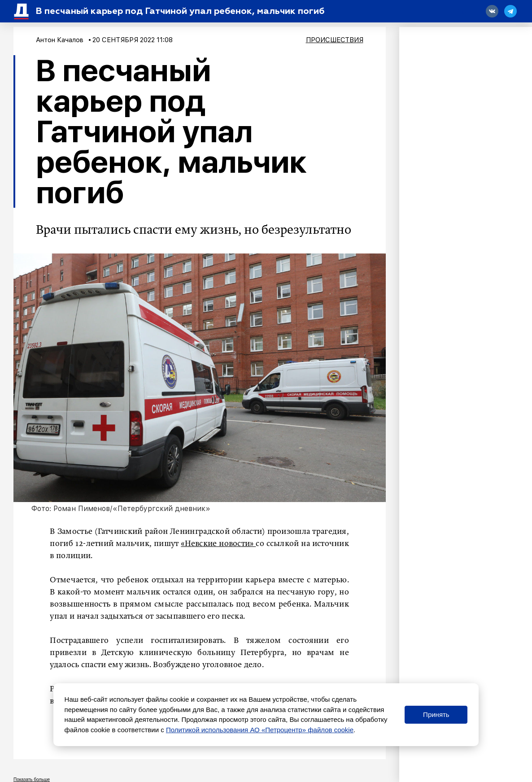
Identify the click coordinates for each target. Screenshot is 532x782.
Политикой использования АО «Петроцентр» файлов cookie (260, 730)
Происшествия (335, 40)
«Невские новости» (218, 544)
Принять (436, 714)
